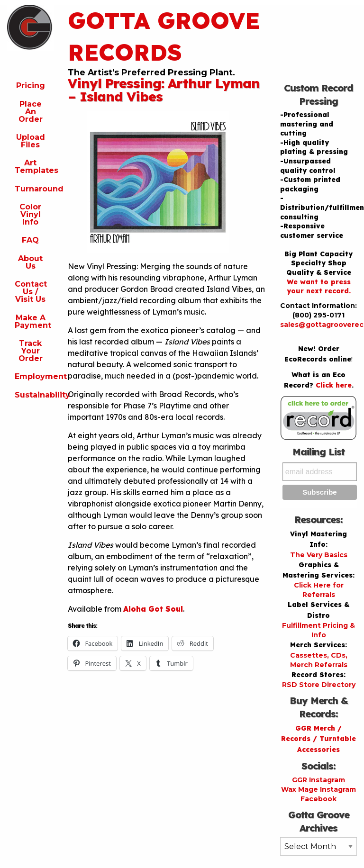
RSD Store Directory (319, 685)
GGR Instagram (318, 780)
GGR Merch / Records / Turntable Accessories (318, 739)
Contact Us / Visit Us (31, 292)
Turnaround (34, 189)
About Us (30, 262)
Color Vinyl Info (30, 214)
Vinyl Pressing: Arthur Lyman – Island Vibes (164, 90)
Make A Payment (33, 321)
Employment (34, 376)
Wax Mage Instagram (318, 789)
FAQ (30, 240)
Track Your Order (31, 351)
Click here (334, 385)
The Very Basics (319, 555)
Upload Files (31, 141)
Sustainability (34, 395)
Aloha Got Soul (153, 609)
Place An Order (31, 112)
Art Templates (34, 167)
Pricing (31, 86)
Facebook (318, 799)
